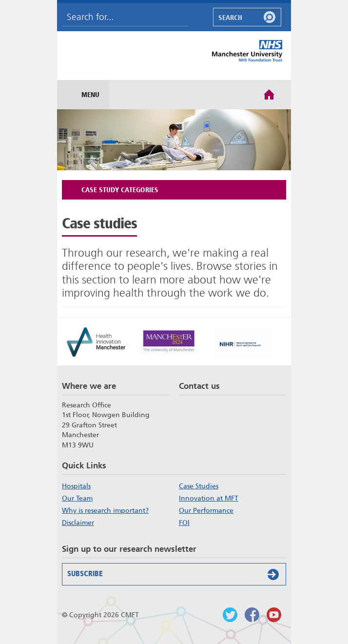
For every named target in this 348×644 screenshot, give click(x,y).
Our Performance (206, 510)
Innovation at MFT (209, 498)
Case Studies (199, 486)
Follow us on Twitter (230, 615)
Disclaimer (78, 523)
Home (269, 94)
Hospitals (76, 486)
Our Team (77, 498)
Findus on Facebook (252, 615)
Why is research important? (105, 510)
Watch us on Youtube (274, 615)
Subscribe (175, 574)
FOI (184, 523)
